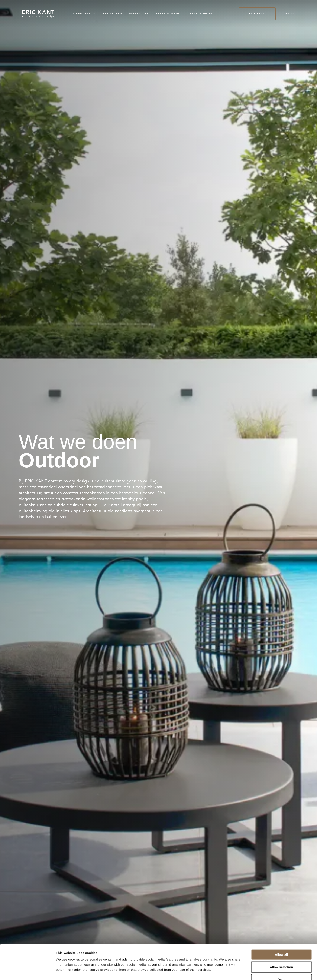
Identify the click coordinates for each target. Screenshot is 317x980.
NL (290, 14)
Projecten (113, 14)
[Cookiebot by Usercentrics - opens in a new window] (28, 972)
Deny (282, 953)
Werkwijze (139, 14)
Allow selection (281, 941)
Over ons (85, 14)
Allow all (282, 928)
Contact (257, 14)
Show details (224, 972)
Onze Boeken (201, 14)
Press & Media (169, 14)
